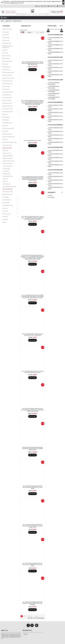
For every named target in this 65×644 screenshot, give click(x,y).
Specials (4, 222)
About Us (25, 634)
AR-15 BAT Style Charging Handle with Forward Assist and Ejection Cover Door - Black (32, 565)
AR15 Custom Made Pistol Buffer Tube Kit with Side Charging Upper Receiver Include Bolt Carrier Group (32, 63)
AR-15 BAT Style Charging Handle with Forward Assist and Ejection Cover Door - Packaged (32, 603)
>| (37, 616)
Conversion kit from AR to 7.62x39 (33, 141)
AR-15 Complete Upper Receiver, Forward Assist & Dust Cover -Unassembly (33, 334)
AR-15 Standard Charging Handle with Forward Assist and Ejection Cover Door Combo (32, 487)
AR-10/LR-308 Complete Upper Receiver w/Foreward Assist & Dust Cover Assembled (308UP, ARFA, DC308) (32, 410)
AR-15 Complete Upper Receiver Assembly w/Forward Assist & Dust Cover (33, 372)
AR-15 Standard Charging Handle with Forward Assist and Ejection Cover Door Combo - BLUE (32, 526)
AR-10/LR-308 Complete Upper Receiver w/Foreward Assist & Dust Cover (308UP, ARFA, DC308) (33, 449)
